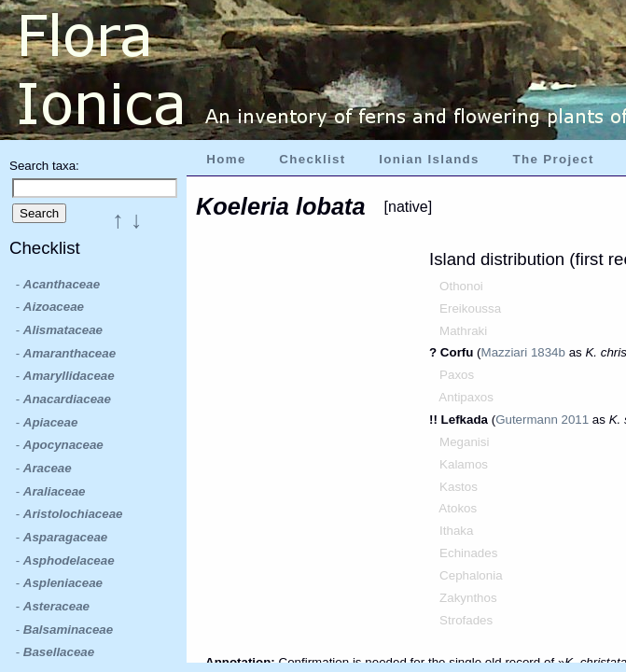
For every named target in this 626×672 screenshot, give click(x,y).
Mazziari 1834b (523, 352)
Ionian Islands (429, 159)
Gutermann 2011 (542, 420)
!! (435, 420)
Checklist (312, 159)
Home (226, 159)
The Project (554, 159)
